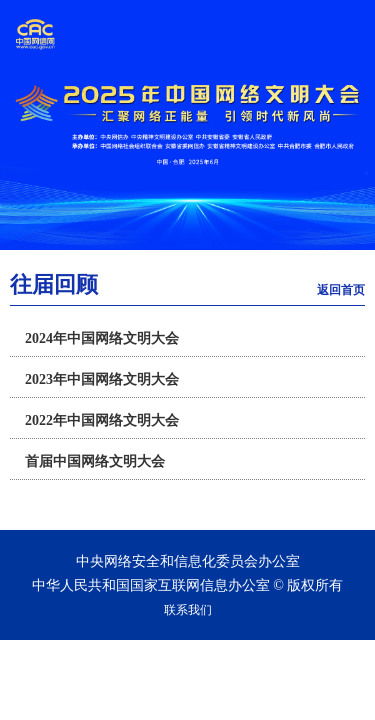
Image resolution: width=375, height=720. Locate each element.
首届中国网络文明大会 (95, 461)
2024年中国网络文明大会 (102, 338)
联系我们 (188, 610)
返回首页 (341, 290)
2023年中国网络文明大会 (102, 379)
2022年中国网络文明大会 (102, 420)
